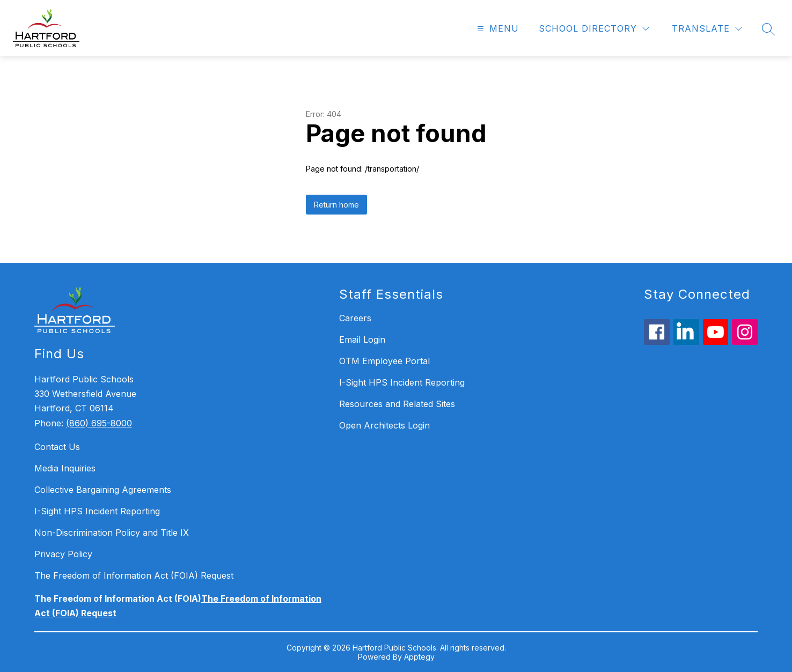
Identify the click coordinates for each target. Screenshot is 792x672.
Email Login (362, 339)
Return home (336, 205)
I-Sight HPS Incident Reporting (97, 511)
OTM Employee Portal (384, 361)
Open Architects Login (384, 425)
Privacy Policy (63, 554)
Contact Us (57, 447)
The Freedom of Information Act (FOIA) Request (134, 575)
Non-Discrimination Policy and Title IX (112, 533)
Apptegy (419, 657)
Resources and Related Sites (397, 404)
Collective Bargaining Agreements (103, 490)
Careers (355, 318)
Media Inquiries (65, 468)
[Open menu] (497, 29)
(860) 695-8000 (99, 423)
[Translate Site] (707, 29)
